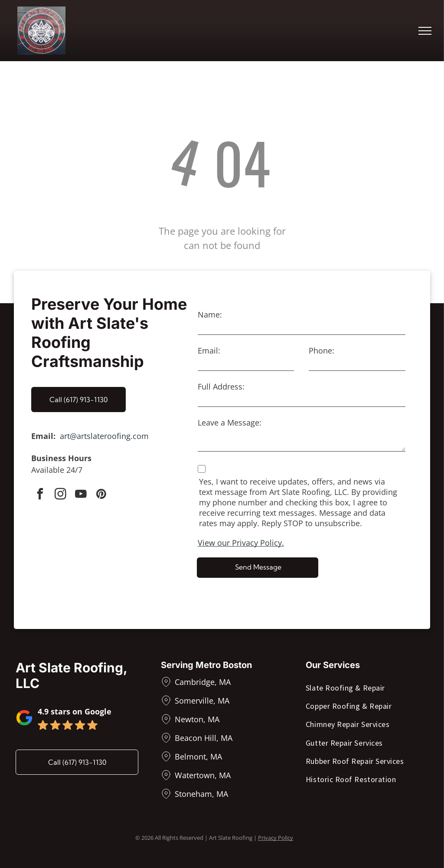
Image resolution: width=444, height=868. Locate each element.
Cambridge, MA (203, 682)
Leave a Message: (230, 423)
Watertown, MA (203, 775)
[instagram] (60, 495)
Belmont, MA (198, 757)
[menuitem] (367, 690)
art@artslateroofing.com (104, 436)
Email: (209, 350)
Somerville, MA (202, 701)
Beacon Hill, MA (204, 738)
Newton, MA (197, 719)
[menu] (425, 31)
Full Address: (221, 387)
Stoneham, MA (201, 794)
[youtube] (81, 495)
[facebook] (40, 495)
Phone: (322, 350)
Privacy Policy (276, 838)
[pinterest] (101, 495)
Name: (210, 314)
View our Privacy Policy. (241, 543)
